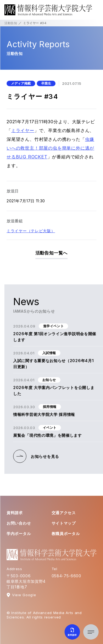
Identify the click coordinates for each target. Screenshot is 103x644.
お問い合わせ (19, 523)
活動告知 (11, 23)
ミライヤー (23, 130)
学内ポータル (19, 534)
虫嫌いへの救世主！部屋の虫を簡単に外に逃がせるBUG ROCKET (50, 148)
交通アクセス (64, 513)
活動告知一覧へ (52, 253)
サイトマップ (64, 523)
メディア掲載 (21, 83)
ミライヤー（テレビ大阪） (31, 231)
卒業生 (46, 83)
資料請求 (15, 513)
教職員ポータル (66, 534)
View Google (24, 595)
